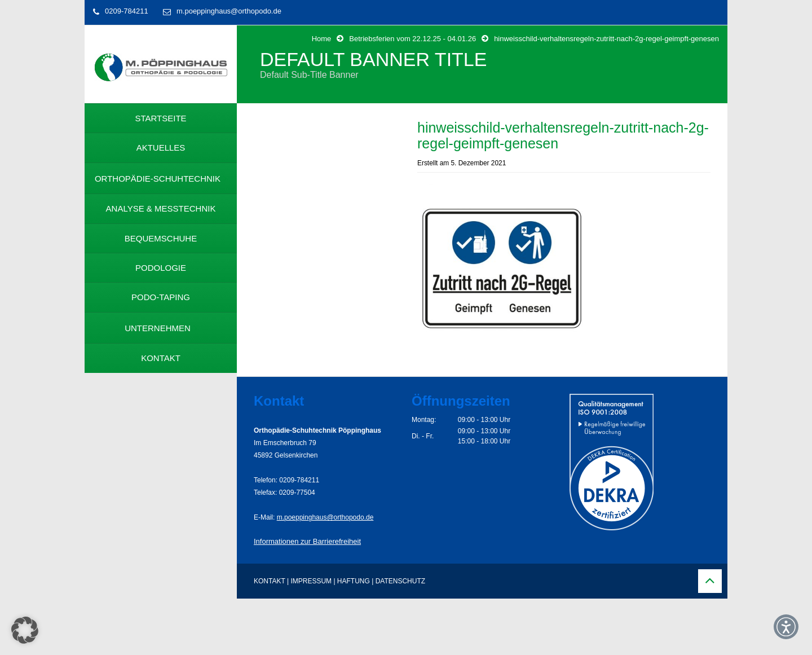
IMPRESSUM (311, 581)
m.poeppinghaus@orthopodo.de (229, 11)
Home (322, 39)
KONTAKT (270, 581)
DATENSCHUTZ (400, 581)
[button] (25, 630)
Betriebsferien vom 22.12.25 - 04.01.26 (412, 39)
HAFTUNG (354, 581)
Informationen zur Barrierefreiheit (307, 541)
